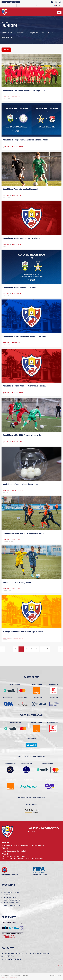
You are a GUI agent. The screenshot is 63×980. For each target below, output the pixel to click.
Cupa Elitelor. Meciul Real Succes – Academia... (22, 238)
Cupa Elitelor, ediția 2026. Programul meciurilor (22, 435)
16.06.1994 (46, 874)
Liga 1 (43, 33)
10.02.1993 (15, 874)
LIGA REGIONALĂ (7, 37)
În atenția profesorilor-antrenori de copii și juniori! (23, 632)
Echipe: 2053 (8, 895)
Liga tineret (19, 33)
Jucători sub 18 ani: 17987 (12, 905)
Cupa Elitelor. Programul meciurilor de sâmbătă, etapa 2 (25, 140)
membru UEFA (6, 874)
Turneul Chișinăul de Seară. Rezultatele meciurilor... (24, 533)
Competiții (5, 22)
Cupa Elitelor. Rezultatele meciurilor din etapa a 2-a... (24, 91)
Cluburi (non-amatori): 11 (12, 903)
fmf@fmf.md (10, 956)
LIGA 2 (50, 33)
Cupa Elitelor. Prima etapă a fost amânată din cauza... (24, 386)
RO (56, 6)
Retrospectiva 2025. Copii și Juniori (17, 583)
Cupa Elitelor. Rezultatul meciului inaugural (20, 189)
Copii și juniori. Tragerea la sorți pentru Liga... (21, 484)
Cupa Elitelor (7, 33)
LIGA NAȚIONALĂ (32, 33)
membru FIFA (37, 874)
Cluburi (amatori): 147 (11, 898)
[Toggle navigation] (59, 13)
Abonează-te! (11, 2)
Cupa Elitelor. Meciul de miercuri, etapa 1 (19, 287)
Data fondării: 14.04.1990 (12, 892)
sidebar (6, 50)
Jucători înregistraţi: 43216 (13, 900)
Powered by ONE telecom (56, 976)
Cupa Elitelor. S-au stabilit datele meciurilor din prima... (25, 337)
